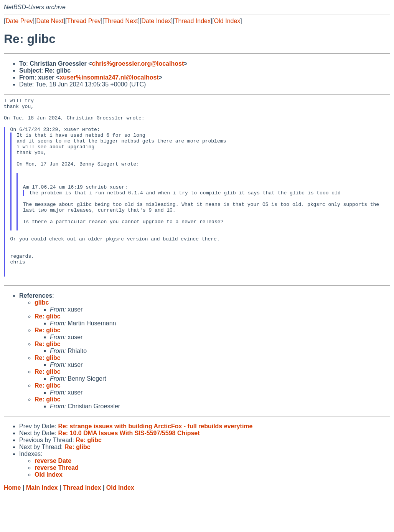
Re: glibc (48, 353)
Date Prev (19, 21)
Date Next (50, 21)
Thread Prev (84, 21)
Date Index (156, 21)
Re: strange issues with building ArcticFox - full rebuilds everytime (155, 463)
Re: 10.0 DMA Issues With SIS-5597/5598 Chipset (129, 470)
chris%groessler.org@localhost (138, 64)
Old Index (227, 21)
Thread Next (121, 21)
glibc (42, 339)
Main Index (42, 525)
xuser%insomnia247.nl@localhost (109, 77)
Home (12, 525)
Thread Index (193, 21)
